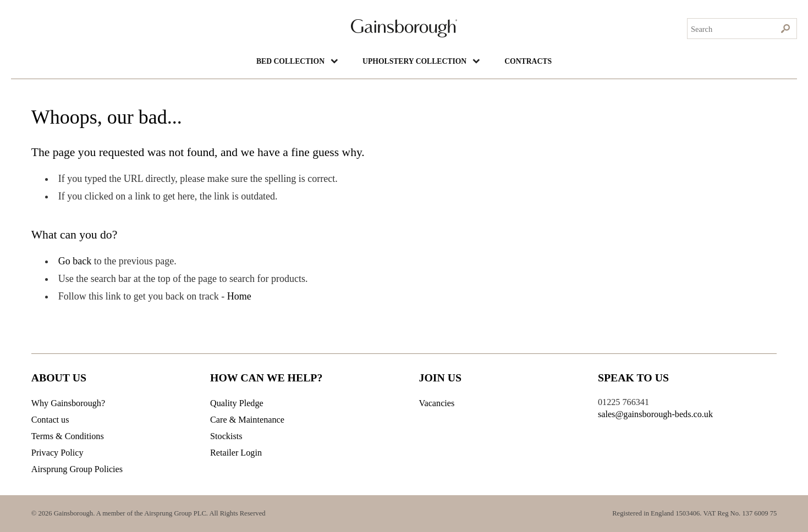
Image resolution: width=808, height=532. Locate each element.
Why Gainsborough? (68, 403)
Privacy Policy (57, 453)
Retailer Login (236, 453)
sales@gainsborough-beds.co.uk (655, 414)
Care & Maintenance (247, 420)
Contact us (50, 420)
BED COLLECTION (281, 61)
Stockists (226, 436)
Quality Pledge (237, 403)
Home (239, 296)
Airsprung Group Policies (77, 469)
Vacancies (437, 403)
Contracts (538, 61)
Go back (75, 261)
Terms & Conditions (68, 436)
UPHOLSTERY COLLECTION (416, 61)
